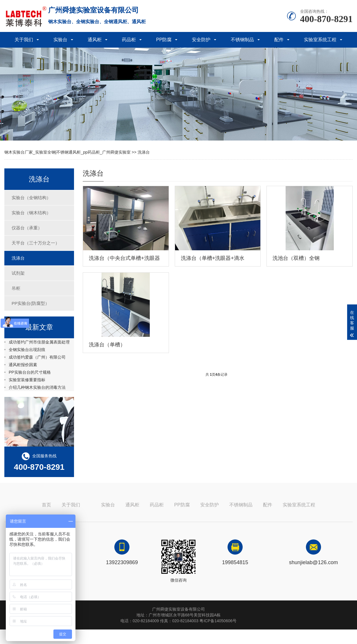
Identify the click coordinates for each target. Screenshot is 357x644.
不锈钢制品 (242, 40)
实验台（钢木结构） (31, 213)
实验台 (60, 40)
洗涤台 (144, 152)
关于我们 (24, 40)
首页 (46, 505)
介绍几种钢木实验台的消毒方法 (37, 387)
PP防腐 (164, 40)
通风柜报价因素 (23, 365)
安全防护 (201, 40)
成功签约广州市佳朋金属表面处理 (39, 342)
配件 (279, 40)
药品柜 (129, 40)
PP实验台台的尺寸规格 (30, 372)
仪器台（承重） (27, 228)
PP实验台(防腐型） (30, 303)
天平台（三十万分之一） (36, 243)
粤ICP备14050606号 (218, 621)
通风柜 (95, 40)
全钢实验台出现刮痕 (27, 350)
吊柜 (16, 288)
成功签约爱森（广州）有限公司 (37, 357)
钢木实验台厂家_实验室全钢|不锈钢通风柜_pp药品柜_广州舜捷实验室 (67, 152)
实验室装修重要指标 (27, 380)
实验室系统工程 (320, 40)
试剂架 (18, 273)
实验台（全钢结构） (31, 198)
